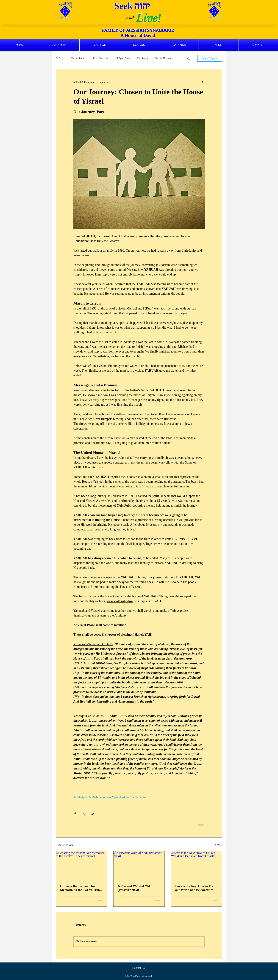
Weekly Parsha (79, 58)
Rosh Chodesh (100, 58)
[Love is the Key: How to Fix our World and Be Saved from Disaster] (197, 866)
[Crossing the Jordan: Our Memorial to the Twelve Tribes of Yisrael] (81, 866)
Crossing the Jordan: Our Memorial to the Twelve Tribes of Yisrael (81, 888)
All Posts (60, 58)
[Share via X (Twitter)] (84, 814)
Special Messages (164, 58)
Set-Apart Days (122, 58)
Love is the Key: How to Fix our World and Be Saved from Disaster (196, 888)
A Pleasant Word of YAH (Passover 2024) (135, 888)
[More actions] (202, 82)
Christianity (143, 58)
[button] (60, 45)
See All (219, 845)
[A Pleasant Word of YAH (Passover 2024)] (139, 866)
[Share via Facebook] (75, 814)
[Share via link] (92, 814)
